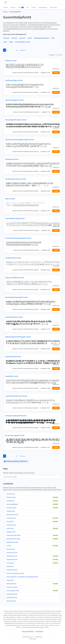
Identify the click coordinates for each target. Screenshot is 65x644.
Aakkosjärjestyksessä (42, 38)
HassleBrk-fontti (12, 376)
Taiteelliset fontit (12, 556)
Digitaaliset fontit (12, 559)
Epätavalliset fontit (12, 515)
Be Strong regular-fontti (15, 435)
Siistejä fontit (11, 511)
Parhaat (14, 38)
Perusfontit (10, 522)
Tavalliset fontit (11, 518)
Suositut (34, 7)
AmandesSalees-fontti (14, 317)
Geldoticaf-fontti (12, 159)
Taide (11, 42)
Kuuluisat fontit (11, 508)
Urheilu (9, 546)
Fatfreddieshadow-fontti (15, 218)
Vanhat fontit (11, 549)
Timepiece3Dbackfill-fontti (16, 416)
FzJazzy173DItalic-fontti (15, 278)
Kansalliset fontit (12, 597)
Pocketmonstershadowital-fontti (18, 238)
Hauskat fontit (11, 497)
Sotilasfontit (10, 501)
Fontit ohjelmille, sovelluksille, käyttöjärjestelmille (22, 577)
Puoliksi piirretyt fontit (14, 535)
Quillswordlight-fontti (14, 80)
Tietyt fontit (10, 580)
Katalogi (13, 7)
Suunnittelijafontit (12, 504)
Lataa (56, 73)
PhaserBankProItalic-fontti (16, 120)
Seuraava (23, 50)
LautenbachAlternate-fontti (16, 396)
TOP (28, 7)
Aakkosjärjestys (43, 7)
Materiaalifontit (11, 584)
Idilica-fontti (10, 199)
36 (17, 50)
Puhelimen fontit (12, 570)
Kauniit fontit (11, 494)
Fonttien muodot (12, 587)
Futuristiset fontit (12, 553)
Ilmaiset (6, 7)
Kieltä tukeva (53, 7)
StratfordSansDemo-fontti (16, 179)
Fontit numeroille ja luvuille (15, 573)
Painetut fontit (11, 525)
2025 (53, 38)
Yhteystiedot (39, 631)
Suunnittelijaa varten (23, 42)
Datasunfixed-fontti (13, 356)
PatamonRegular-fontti (14, 100)
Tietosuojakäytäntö (28, 631)
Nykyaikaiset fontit (12, 542)
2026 (5, 42)
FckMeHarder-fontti (13, 258)
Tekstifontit (10, 566)
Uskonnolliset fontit (13, 591)
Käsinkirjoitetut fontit (13, 539)
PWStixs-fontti (11, 61)
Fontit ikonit (10, 563)
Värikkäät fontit (11, 601)
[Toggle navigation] (6, 2)
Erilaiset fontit (11, 532)
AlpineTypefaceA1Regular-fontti (18, 337)
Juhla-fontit (10, 528)
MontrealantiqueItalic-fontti (16, 297)
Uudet (21, 7)
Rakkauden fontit (12, 594)
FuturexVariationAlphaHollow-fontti (20, 140)
